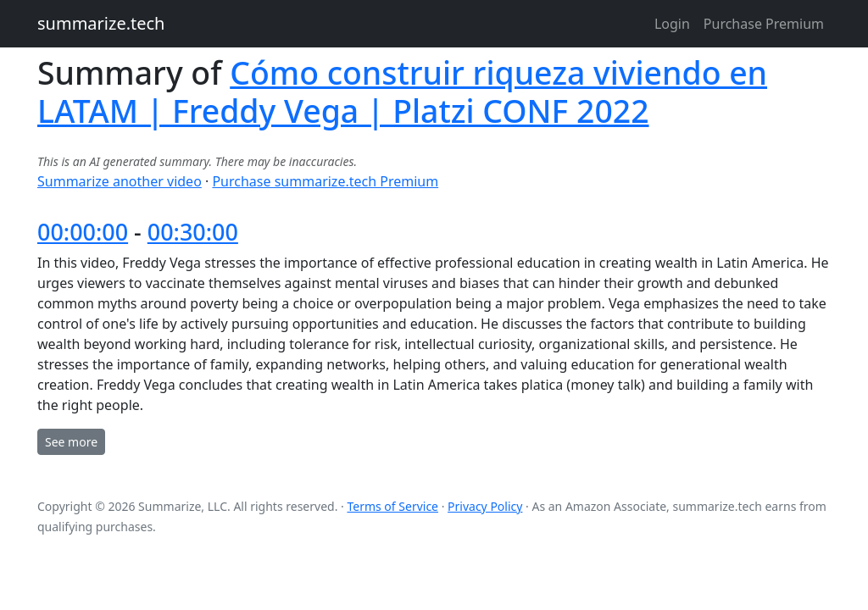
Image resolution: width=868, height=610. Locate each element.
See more (71, 442)
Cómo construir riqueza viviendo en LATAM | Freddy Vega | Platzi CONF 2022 (402, 91)
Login (672, 24)
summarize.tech (101, 23)
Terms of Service (392, 506)
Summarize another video (120, 181)
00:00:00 (83, 232)
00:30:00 (193, 232)
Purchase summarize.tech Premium (325, 181)
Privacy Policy (485, 506)
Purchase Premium (764, 24)
